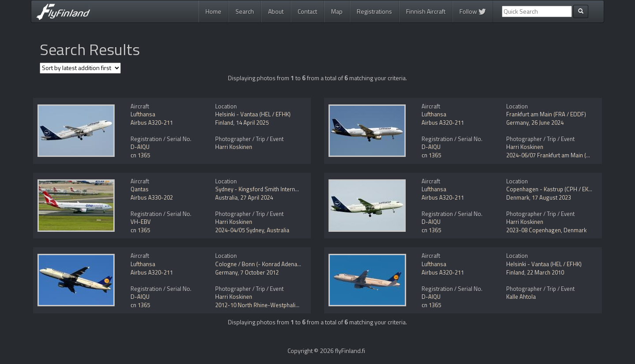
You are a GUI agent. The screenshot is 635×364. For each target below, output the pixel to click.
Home (213, 11)
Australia (226, 197)
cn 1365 (140, 155)
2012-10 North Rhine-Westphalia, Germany (269, 305)
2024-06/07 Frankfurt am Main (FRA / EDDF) (562, 155)
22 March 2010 (545, 272)
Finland (224, 123)
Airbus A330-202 (152, 197)
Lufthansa (143, 114)
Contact (307, 11)
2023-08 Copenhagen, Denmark (546, 230)
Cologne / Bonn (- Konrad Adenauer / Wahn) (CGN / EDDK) (288, 264)
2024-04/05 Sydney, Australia (252, 230)
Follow (473, 11)
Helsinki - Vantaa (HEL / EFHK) (253, 114)
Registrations (374, 11)
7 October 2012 (260, 272)
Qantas (140, 189)
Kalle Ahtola (521, 297)
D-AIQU (140, 147)
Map (337, 11)
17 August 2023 (551, 197)
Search (245, 11)
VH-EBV (141, 222)
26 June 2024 (547, 123)
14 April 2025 (252, 123)
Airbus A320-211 (152, 123)
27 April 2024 (257, 197)
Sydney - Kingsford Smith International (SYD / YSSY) (280, 189)
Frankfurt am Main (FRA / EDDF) (546, 114)
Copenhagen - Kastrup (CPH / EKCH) (552, 189)
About (276, 11)
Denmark (518, 197)
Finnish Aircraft (426, 11)
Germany (517, 123)
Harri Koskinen (234, 147)
